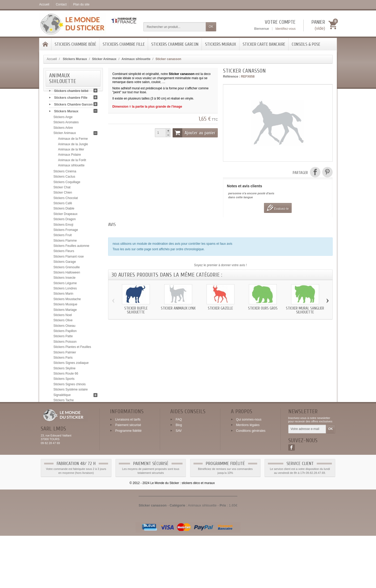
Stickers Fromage (66, 231)
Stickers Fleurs (64, 252)
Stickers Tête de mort (68, 406)
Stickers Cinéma (65, 172)
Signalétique (62, 396)
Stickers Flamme (65, 242)
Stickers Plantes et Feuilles (72, 348)
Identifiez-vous (286, 29)
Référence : (231, 77)
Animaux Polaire (69, 156)
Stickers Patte (63, 337)
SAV (179, 483)
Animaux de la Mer (71, 150)
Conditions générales (251, 483)
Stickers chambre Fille (124, 44)
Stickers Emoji (63, 226)
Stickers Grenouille (67, 268)
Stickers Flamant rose (69, 258)
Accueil (52, 59)
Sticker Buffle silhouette (136, 310)
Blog (179, 477)
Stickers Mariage (65, 311)
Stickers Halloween (67, 273)
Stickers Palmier (65, 353)
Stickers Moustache (67, 300)
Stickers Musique (65, 305)
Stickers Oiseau (64, 327)
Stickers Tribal (63, 412)
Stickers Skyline (65, 369)
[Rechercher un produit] (175, 27)
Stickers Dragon (65, 220)
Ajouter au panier (194, 133)
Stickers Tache (64, 401)
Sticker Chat (62, 188)
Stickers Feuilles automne (71, 247)
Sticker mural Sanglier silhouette (305, 310)
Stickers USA (63, 417)
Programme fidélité (128, 483)
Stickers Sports (64, 380)
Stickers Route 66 (66, 375)
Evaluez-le (278, 208)
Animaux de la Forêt (72, 161)
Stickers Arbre (63, 129)
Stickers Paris (63, 359)
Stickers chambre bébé (75, 44)
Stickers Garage (65, 263)
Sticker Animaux (65, 134)
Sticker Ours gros (263, 308)
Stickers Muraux (221, 44)
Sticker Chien (63, 194)
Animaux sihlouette (71, 166)
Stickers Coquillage (67, 183)
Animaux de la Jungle (73, 145)
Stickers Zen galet (66, 428)
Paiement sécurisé (128, 477)
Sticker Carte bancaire (264, 44)
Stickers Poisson (65, 343)
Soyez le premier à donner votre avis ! (220, 265)
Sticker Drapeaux (66, 215)
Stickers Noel (63, 316)
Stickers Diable (64, 210)
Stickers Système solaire (71, 391)
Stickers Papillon (65, 332)
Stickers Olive (63, 321)
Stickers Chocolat (66, 199)
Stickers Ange (63, 118)
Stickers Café (63, 204)
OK (211, 27)
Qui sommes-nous (249, 471)
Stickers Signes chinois (70, 385)
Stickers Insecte (65, 279)
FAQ (179, 471)
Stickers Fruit (63, 236)
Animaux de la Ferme (73, 140)
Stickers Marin (63, 295)
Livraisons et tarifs (128, 471)
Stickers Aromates (66, 124)
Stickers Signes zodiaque (71, 364)
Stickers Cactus (64, 178)
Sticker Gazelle (220, 308)
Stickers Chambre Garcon (175, 44)
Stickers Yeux (63, 423)
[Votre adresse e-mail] (307, 481)
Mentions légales (248, 477)
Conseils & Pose (306, 44)
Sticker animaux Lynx (178, 308)
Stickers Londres (65, 289)
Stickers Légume (65, 284)
